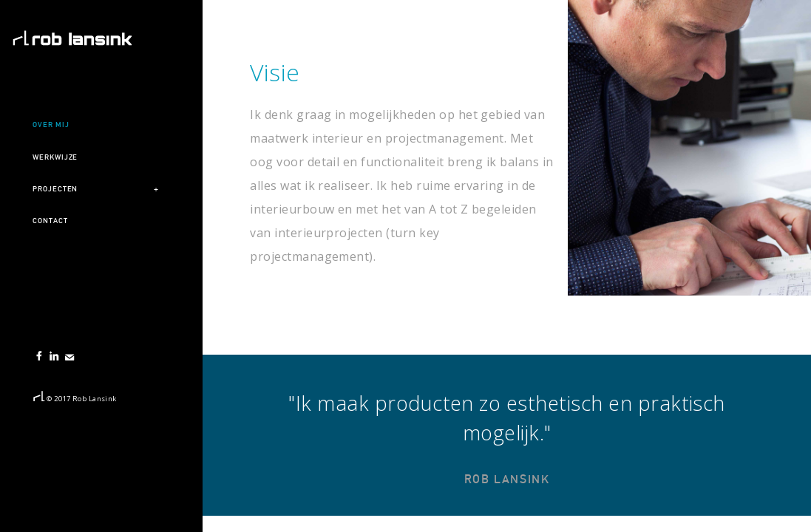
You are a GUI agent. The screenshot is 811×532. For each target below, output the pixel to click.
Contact (50, 221)
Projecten (55, 189)
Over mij (51, 125)
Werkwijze (55, 157)
